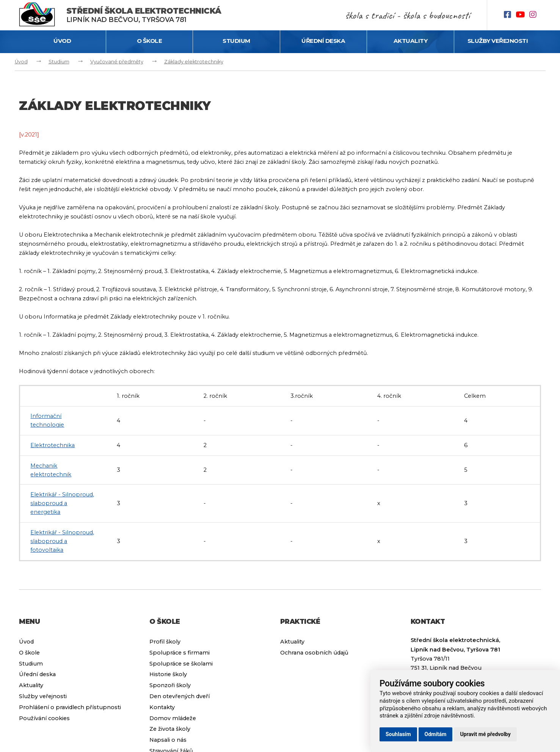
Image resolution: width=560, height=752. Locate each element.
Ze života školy (170, 729)
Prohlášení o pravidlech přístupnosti (70, 707)
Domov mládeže (173, 718)
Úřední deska (323, 41)
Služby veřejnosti (498, 41)
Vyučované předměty (117, 62)
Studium (236, 41)
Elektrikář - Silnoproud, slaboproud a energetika (62, 503)
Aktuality (411, 41)
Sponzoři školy (170, 685)
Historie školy (168, 674)
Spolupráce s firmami (180, 653)
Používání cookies (44, 718)
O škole (150, 41)
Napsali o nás (168, 740)
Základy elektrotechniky (194, 62)
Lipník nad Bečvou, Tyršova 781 (144, 15)
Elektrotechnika (53, 445)
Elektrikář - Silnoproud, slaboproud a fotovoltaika (62, 541)
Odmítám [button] (436, 734)
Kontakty (162, 707)
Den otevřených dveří (180, 696)
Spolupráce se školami (181, 664)
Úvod (62, 41)
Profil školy (165, 642)
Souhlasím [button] (398, 734)
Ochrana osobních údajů (314, 653)
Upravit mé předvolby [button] (485, 734)
